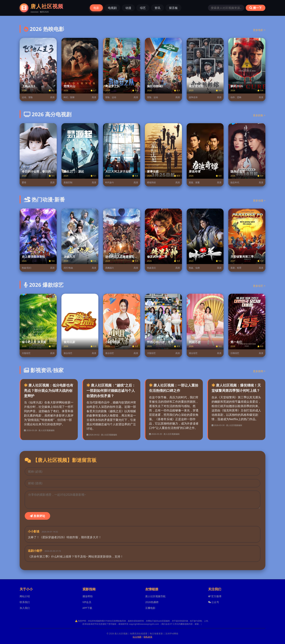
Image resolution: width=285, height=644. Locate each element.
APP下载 (87, 608)
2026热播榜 (152, 602)
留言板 (173, 8)
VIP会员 (87, 602)
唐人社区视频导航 (155, 596)
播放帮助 (88, 596)
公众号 (214, 602)
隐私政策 (148, 637)
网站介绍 (25, 596)
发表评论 (37, 516)
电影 (96, 8)
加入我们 (25, 608)
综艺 (143, 8)
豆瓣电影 (150, 608)
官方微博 (215, 596)
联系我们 (25, 602)
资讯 (157, 8)
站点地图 (137, 637)
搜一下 (256, 8)
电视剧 (112, 8)
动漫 (128, 8)
